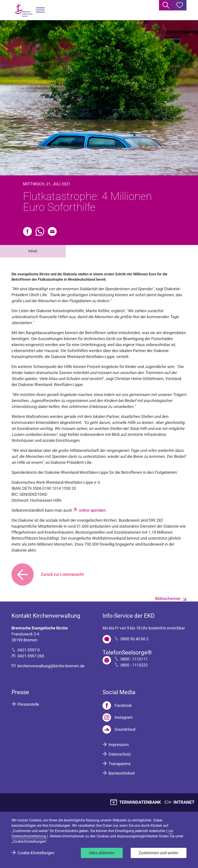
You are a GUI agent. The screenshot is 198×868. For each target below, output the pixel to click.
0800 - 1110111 (134, 659)
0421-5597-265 (31, 656)
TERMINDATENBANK (140, 802)
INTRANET (184, 802)
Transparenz (120, 764)
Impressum (119, 745)
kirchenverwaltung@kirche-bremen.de (51, 666)
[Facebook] (117, 705)
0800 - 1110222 (134, 665)
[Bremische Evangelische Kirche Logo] (24, 10)
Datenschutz (120, 754)
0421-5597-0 (29, 650)
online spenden (92, 510)
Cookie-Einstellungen (36, 853)
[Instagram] (118, 717)
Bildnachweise (168, 599)
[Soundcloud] (119, 729)
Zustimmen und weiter (159, 853)
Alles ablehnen (102, 853)
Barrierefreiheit (122, 773)
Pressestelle (28, 704)
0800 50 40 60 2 (134, 639)
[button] (40, 10)
